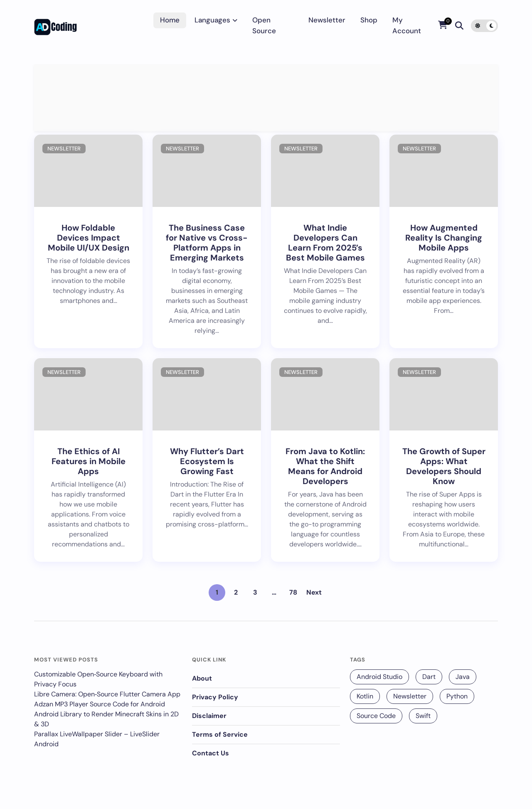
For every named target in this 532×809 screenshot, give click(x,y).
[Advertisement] (266, 98)
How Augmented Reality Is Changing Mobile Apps (444, 238)
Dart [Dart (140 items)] (429, 677)
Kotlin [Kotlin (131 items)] (365, 696)
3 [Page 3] (255, 592)
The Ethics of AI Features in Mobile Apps (89, 461)
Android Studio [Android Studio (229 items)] (379, 677)
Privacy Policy (215, 697)
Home (170, 20)
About (202, 678)
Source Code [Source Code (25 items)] (376, 716)
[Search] (459, 26)
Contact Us (211, 753)
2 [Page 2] (236, 592)
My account (407, 25)
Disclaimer (209, 716)
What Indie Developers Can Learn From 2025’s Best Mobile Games (325, 243)
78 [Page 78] (293, 592)
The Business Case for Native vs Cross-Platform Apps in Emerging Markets (207, 243)
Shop (369, 20)
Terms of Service (220, 734)
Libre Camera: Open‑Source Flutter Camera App (107, 694)
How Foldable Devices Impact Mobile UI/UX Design (89, 238)
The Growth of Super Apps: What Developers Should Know (444, 466)
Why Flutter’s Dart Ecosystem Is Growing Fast (207, 461)
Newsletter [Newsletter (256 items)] (410, 696)
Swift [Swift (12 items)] (423, 716)
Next (314, 592)
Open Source (264, 25)
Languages (212, 20)
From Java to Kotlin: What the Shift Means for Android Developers (325, 466)
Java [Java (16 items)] (463, 677)
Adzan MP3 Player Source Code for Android (100, 704)
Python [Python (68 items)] (457, 696)
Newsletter (327, 20)
